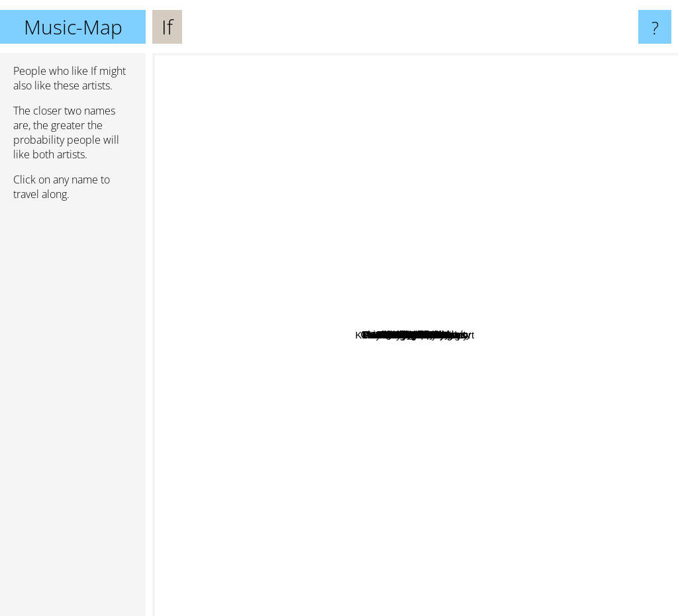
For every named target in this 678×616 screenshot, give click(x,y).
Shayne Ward (237, 411)
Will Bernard (265, 177)
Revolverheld (379, 163)
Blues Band (483, 120)
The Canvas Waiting (560, 359)
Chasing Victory (380, 288)
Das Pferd (278, 340)
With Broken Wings (418, 426)
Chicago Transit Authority (537, 345)
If (415, 335)
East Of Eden (460, 202)
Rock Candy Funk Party (436, 513)
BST (459, 238)
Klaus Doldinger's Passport (375, 481)
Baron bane (358, 607)
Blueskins (453, 568)
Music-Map (73, 27)
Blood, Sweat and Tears (360, 428)
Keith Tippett (406, 149)
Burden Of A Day (421, 288)
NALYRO (475, 431)
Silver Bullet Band (335, 306)
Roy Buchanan (556, 424)
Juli (495, 186)
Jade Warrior (280, 398)
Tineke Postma (530, 239)
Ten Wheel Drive (427, 71)
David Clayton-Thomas (274, 221)
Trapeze (575, 395)
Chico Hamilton (326, 508)
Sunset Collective (534, 304)
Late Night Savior (325, 281)
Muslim (328, 206)
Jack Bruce (338, 404)
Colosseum (515, 397)
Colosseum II (534, 330)
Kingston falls (326, 373)
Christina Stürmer (465, 184)
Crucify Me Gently (429, 172)
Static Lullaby (453, 269)
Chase (516, 416)
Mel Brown (412, 195)
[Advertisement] (73, 414)
